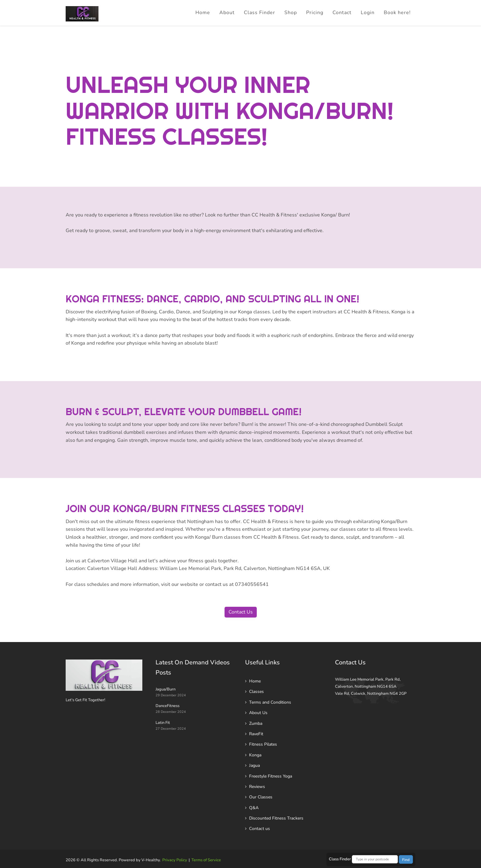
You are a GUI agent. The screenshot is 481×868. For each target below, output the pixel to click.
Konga (255, 755)
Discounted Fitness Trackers (276, 818)
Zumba (256, 723)
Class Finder (260, 13)
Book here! (397, 13)
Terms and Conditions (270, 702)
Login (368, 13)
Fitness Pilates (263, 744)
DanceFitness (167, 706)
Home (203, 13)
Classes (256, 692)
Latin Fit (163, 723)
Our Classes (261, 797)
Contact (342, 13)
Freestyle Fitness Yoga (271, 776)
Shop (291, 13)
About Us (258, 713)
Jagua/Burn (165, 689)
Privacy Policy (175, 860)
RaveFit (256, 734)
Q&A (254, 808)
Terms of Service (206, 860)
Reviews (257, 787)
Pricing (315, 13)
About (227, 13)
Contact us (260, 829)
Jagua (254, 765)
